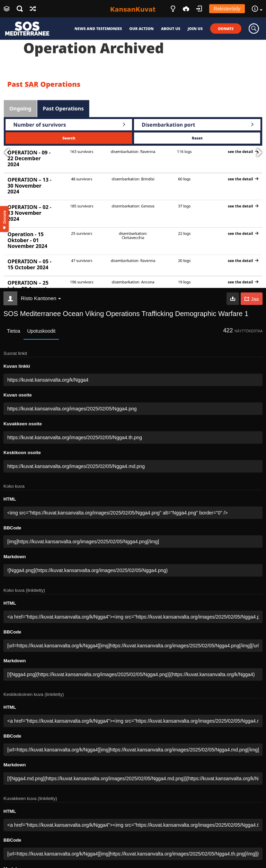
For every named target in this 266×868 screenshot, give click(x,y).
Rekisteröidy (227, 9)
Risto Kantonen (41, 298)
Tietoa (14, 331)
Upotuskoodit (41, 331)
